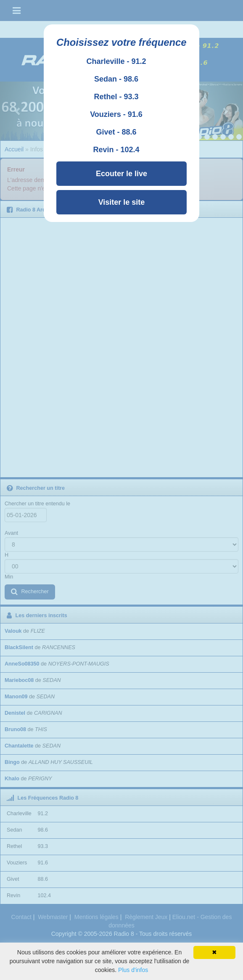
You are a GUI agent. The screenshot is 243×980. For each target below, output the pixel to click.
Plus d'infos (133, 970)
